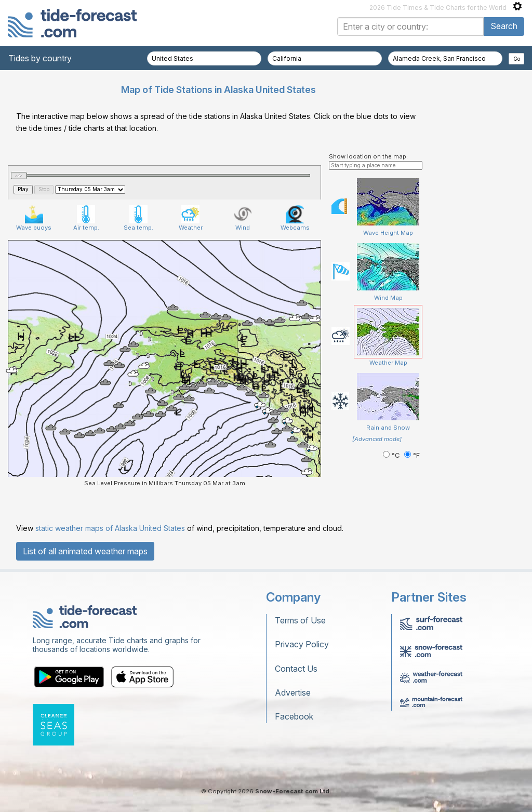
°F (412, 455)
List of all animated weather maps (85, 551)
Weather (191, 218)
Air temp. (86, 218)
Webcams (295, 218)
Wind (243, 218)
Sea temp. (138, 218)
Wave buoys (34, 218)
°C (392, 455)
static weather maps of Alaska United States (110, 528)
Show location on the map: (368, 156)
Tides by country (40, 58)
